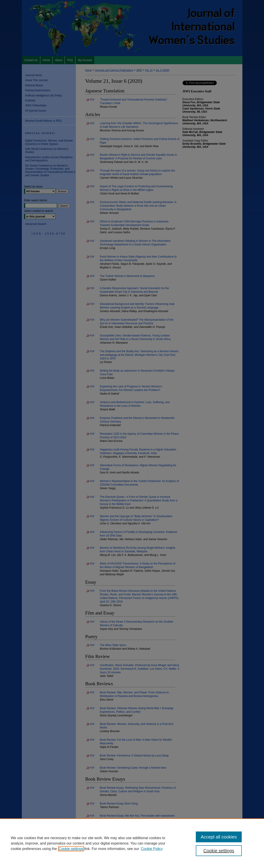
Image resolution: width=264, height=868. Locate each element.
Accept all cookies (219, 837)
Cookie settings (71, 849)
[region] (132, 843)
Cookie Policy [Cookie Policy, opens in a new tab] (152, 849)
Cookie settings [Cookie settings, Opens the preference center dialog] (219, 851)
